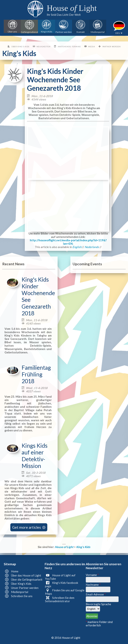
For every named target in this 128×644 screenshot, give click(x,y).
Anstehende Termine (69, 46)
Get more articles (29, 527)
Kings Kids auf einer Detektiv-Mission (35, 456)
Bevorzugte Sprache (98, 604)
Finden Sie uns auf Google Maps (65, 592)
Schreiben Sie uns (22, 596)
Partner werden (112, 46)
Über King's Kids (20, 46)
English (77, 247)
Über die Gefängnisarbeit (27, 580)
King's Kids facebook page (61, 584)
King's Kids (83, 547)
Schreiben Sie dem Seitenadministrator (60, 599)
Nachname (93, 585)
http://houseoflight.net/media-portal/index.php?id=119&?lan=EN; (68, 242)
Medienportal (20, 592)
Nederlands (92, 247)
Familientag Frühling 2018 (36, 374)
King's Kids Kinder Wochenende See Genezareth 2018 (38, 296)
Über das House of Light (26, 575)
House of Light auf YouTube (60, 577)
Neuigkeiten (44, 46)
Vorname (92, 575)
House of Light (64, 547)
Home (15, 571)
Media (92, 46)
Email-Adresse (96, 594)
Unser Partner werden (25, 588)
